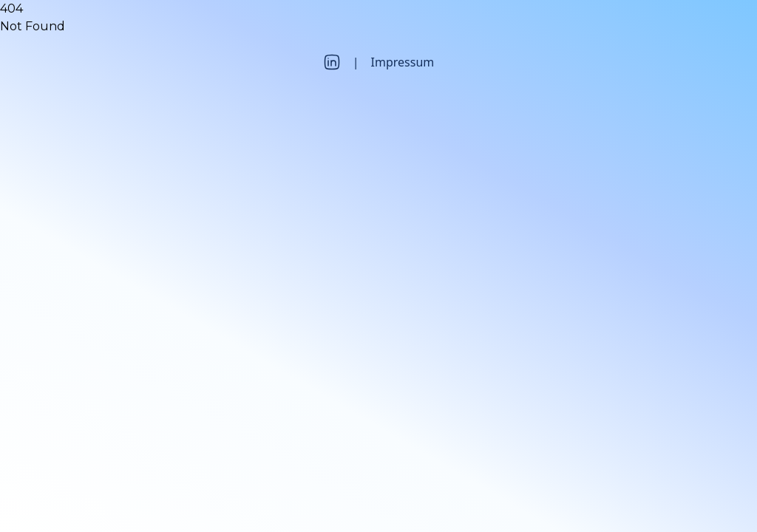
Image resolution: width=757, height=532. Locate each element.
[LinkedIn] (332, 62)
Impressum (403, 62)
